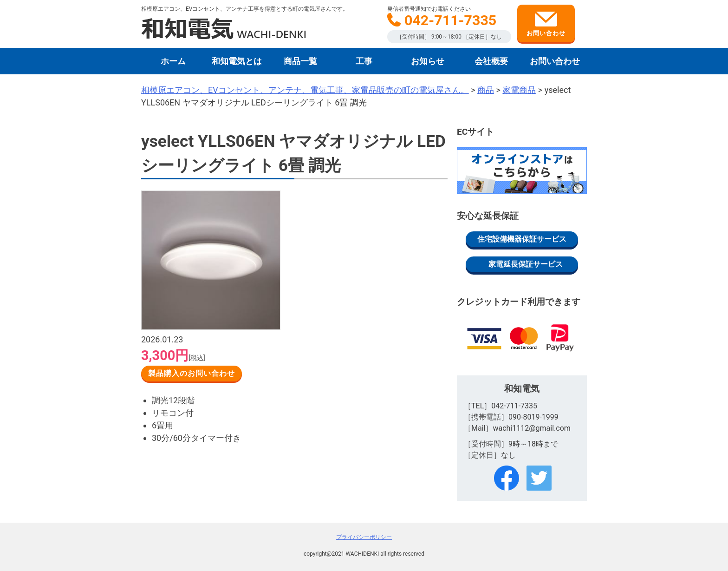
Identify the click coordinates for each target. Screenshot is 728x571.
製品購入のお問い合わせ (192, 373)
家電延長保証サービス (526, 264)
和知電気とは (237, 61)
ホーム (173, 61)
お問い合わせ (546, 24)
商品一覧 (300, 61)
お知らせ (428, 61)
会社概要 (491, 61)
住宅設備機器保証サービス (522, 239)
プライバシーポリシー (364, 537)
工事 (364, 61)
